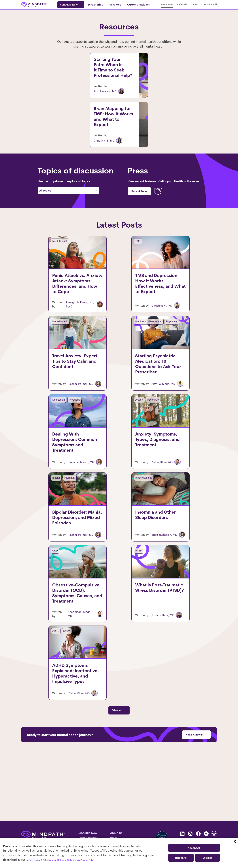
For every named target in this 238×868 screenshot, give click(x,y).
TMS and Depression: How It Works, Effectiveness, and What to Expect (158, 314)
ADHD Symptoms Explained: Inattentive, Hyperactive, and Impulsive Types (72, 736)
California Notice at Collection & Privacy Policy (83, 860)
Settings (208, 858)
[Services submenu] (118, 5)
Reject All (181, 858)
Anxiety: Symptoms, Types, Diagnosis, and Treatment (153, 481)
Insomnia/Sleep (133, 517)
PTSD (128, 600)
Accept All (194, 848)
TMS (194, 119)
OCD (45, 600)
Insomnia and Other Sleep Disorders (145, 566)
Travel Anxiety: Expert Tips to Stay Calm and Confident (77, 396)
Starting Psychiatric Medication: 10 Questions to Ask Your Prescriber (158, 399)
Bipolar (46, 517)
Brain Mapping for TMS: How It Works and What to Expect (66, 125)
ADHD (45, 685)
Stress (56, 685)
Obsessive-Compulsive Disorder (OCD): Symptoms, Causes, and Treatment (75, 652)
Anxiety (157, 60)
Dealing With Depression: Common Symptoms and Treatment (68, 484)
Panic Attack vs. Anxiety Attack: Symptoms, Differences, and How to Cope (76, 314)
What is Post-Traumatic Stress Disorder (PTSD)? (156, 649)
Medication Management (138, 348)
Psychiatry (161, 348)
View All (117, 771)
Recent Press (139, 213)
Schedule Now (70, 5)
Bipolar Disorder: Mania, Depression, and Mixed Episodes (75, 566)
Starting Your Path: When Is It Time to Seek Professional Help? (68, 66)
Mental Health (189, 60)
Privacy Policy (35, 860)
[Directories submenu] (98, 5)
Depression (171, 60)
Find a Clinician (195, 795)
